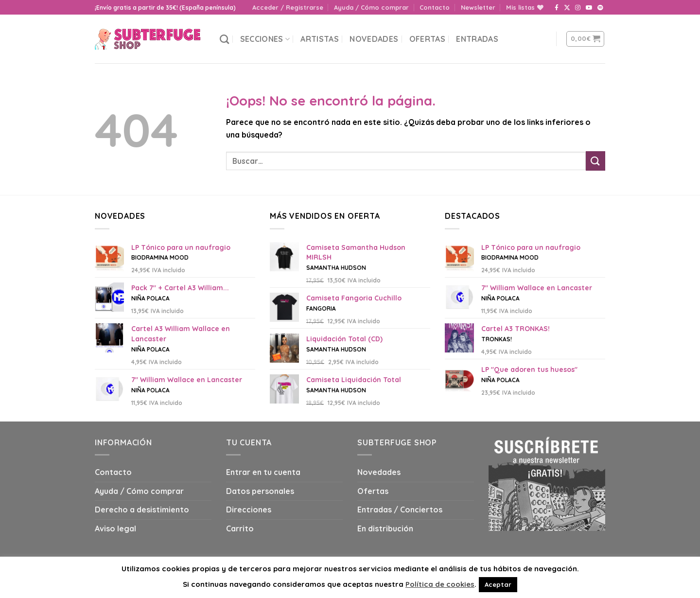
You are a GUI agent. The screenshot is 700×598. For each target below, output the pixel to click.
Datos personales (260, 491)
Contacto (435, 7)
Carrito (240, 528)
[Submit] (595, 161)
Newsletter (478, 7)
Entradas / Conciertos (400, 510)
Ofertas (427, 39)
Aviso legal (115, 528)
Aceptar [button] (498, 584)
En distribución (385, 528)
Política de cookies (440, 584)
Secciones (265, 39)
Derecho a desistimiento (142, 510)
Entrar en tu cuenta (263, 472)
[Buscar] (224, 39)
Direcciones (249, 510)
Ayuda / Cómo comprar (371, 7)
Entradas (477, 39)
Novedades (374, 39)
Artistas (320, 39)
